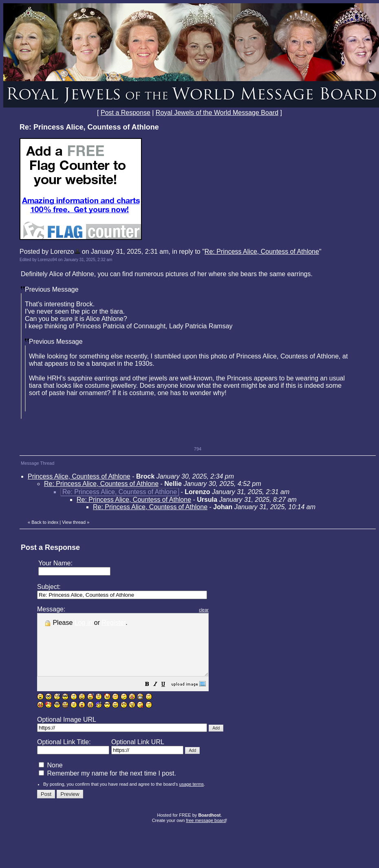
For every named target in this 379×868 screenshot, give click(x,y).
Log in (84, 623)
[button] (167, 697)
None (51, 777)
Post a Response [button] (126, 113)
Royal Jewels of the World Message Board (217, 113)
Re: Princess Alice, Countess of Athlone (262, 252)
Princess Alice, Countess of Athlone (79, 476)
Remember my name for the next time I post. (107, 786)
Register (114, 623)
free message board (206, 833)
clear (224, 610)
